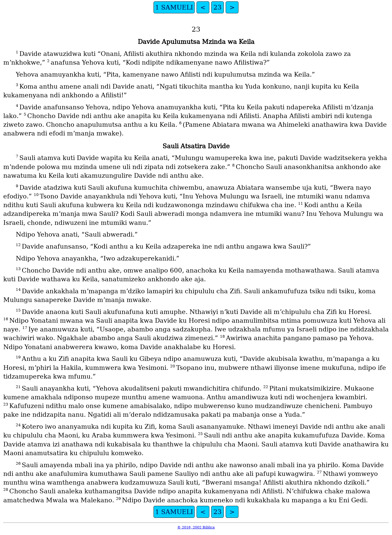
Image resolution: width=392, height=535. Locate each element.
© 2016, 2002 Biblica (196, 527)
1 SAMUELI (174, 7)
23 (218, 7)
